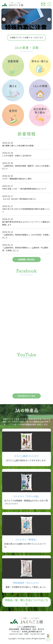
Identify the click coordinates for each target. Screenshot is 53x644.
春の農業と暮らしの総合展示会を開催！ (19, 146)
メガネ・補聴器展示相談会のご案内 (17, 179)
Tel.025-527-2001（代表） (20, 634)
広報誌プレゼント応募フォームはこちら (27, 37)
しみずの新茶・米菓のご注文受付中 (17, 156)
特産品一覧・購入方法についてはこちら (26, 602)
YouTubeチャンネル (26, 396)
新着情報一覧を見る (26, 259)
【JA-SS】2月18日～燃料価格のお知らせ (19, 199)
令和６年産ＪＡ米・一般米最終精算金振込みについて (24, 189)
